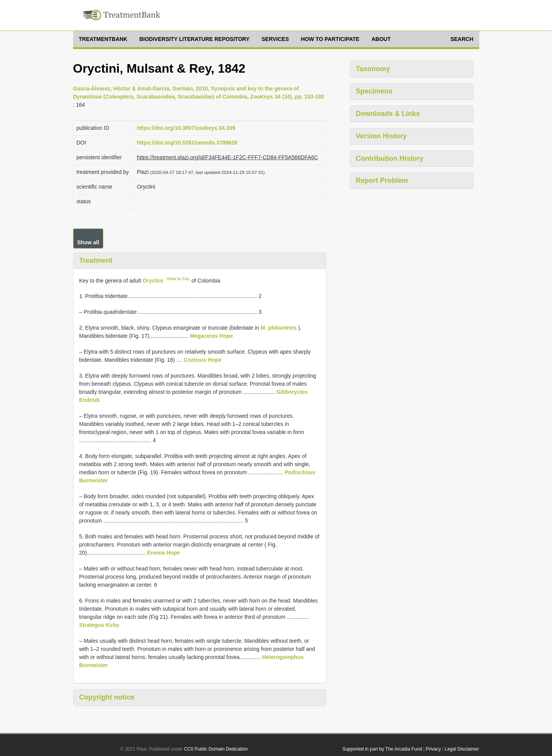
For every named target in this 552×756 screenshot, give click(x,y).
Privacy (433, 749)
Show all (88, 242)
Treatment (96, 261)
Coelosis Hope (203, 360)
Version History (381, 136)
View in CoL (178, 279)
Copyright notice (107, 697)
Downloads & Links (388, 114)
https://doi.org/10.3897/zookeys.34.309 (186, 128)
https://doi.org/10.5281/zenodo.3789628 (187, 143)
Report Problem (382, 180)
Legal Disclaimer (462, 749)
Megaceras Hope (211, 336)
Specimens (374, 91)
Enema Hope (163, 553)
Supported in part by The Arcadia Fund (382, 749)
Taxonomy (373, 69)
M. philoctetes (278, 328)
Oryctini (153, 280)
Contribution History (390, 158)
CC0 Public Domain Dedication (216, 749)
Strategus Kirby (99, 625)
